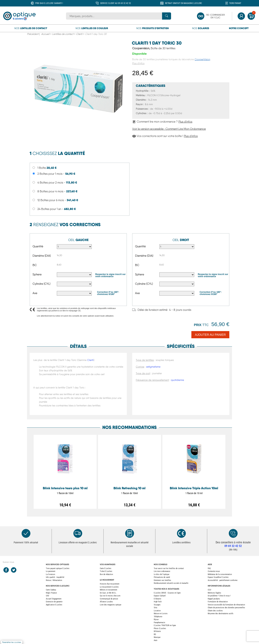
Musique (157, 637)
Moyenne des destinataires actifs (221, 614)
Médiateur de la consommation (220, 574)
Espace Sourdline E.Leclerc (218, 577)
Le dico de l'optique (162, 574)
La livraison (50, 574)
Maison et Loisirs (161, 614)
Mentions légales (214, 593)
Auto (156, 640)
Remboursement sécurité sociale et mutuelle (171, 583)
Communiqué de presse (109, 599)
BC (35, 265)
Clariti (79, 34)
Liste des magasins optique (111, 605)
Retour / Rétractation (54, 580)
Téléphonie (158, 617)
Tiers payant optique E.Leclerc (58, 568)
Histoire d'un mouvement (110, 584)
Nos (31, 28)
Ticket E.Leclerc (106, 571)
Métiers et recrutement (108, 590)
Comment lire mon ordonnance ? (162, 122)
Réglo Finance (51, 593)
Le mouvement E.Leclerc (109, 587)
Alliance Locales (106, 602)
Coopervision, (154, 48)
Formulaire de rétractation (218, 602)
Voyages (157, 605)
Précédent (33, 34)
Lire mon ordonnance (162, 571)
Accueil (45, 34)
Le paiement (51, 571)
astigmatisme (153, 367)
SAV (47, 596)
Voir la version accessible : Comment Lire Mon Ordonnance (169, 129)
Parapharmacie (159, 623)
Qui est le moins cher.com (110, 596)
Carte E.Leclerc (106, 568)
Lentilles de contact (63, 34)
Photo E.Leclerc (160, 628)
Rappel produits (214, 599)
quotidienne (177, 380)
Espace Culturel (160, 596)
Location (157, 611)
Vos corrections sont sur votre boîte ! (165, 136)
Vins (155, 608)
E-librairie (157, 599)
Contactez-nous (214, 571)
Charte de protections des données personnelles (226, 608)
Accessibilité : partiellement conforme (223, 580)
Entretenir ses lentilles (162, 580)
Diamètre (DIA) (42, 256)
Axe (35, 293)
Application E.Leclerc (54, 605)
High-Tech (158, 602)
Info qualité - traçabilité (55, 577)
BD (155, 634)
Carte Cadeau (51, 590)
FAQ (209, 568)
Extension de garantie (54, 602)
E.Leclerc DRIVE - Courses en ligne (167, 593)
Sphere (37, 274)
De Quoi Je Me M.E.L (108, 593)
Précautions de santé (162, 577)
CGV (209, 590)
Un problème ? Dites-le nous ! (219, 596)
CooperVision (202, 59)
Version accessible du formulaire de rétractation (226, 605)
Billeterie (157, 631)
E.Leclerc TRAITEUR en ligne (165, 625)
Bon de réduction (106, 574)
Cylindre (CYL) (41, 284)
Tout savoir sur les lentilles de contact (169, 568)
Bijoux (156, 619)
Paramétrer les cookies (12, 642)
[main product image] (78, 90)
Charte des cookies (215, 611)
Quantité (38, 246)
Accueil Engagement (54, 599)
